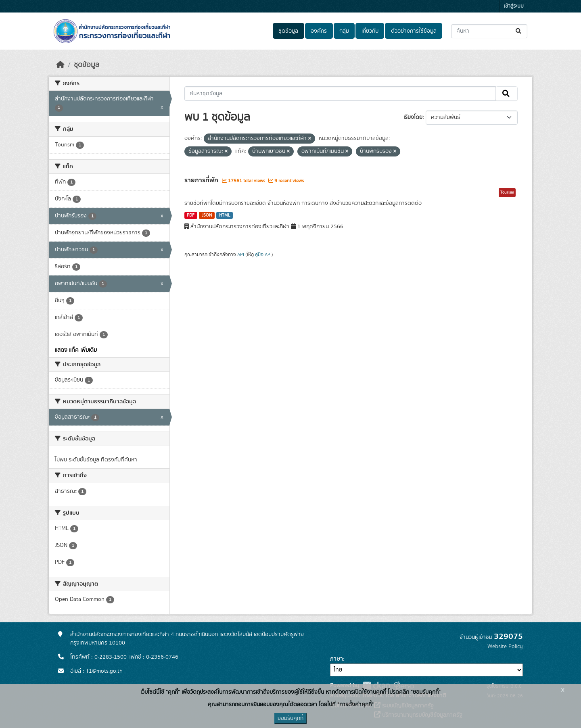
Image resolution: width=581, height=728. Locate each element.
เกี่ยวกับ (370, 31)
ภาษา (336, 659)
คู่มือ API (263, 254)
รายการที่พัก (202, 180)
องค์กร (319, 31)
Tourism (507, 192)
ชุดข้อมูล (288, 31)
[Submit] (519, 31)
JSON (207, 215)
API (241, 254)
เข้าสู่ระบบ (514, 6)
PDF (191, 215)
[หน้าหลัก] (61, 65)
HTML (225, 215)
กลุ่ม (344, 31)
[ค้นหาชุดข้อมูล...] (489, 31)
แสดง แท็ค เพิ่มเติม (76, 350)
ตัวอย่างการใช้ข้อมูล (414, 31)
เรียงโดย (413, 117)
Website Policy (505, 647)
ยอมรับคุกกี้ (290, 718)
